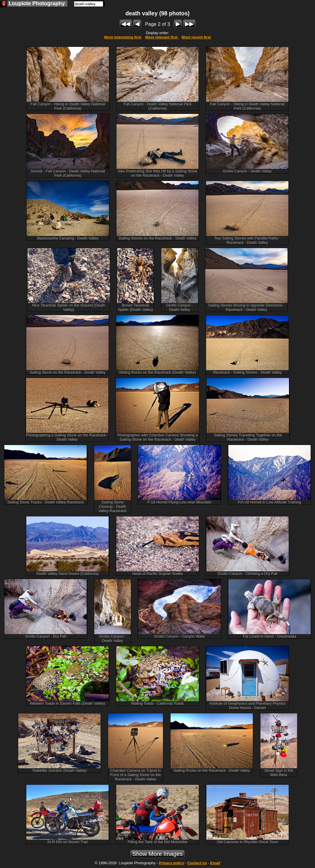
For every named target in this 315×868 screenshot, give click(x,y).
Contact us (197, 863)
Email (215, 863)
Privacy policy (171, 863)
